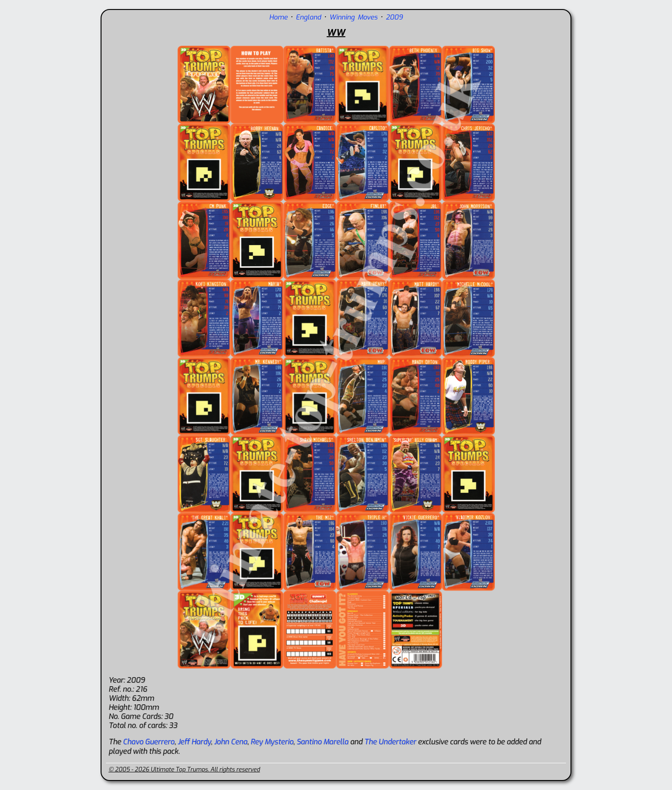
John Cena (230, 742)
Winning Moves (353, 17)
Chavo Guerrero (149, 742)
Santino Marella (322, 742)
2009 (394, 17)
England (309, 17)
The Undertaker (390, 742)
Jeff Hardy (194, 742)
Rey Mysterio (272, 742)
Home (278, 17)
